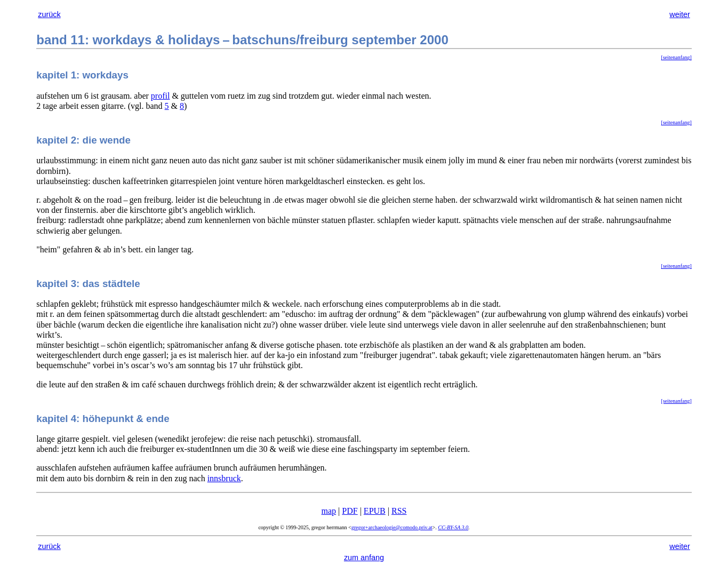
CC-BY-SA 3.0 (453, 527)
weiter (679, 14)
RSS (399, 511)
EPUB (375, 511)
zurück (49, 14)
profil (161, 96)
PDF (350, 511)
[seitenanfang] (677, 57)
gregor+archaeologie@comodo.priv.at (392, 527)
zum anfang (364, 558)
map (329, 511)
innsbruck (224, 478)
